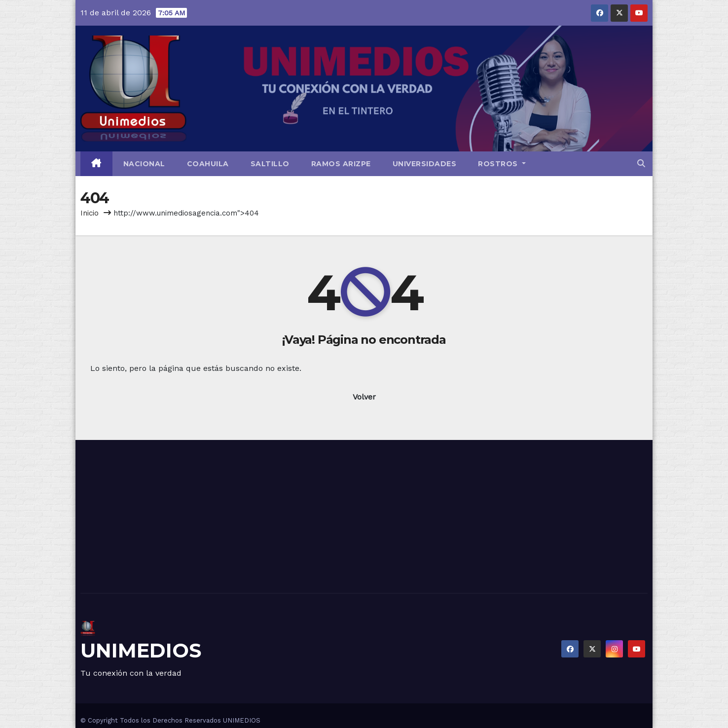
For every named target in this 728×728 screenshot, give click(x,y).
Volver (364, 397)
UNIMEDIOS (141, 650)
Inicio (90, 213)
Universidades (425, 164)
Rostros (502, 164)
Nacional (144, 164)
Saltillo (270, 164)
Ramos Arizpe (341, 164)
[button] (641, 164)
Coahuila (208, 164)
